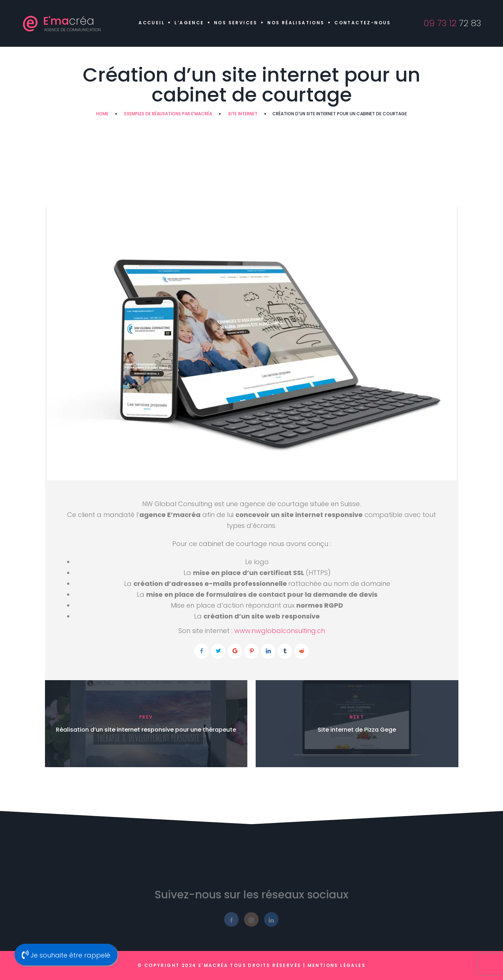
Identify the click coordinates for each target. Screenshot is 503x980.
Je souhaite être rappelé (66, 955)
